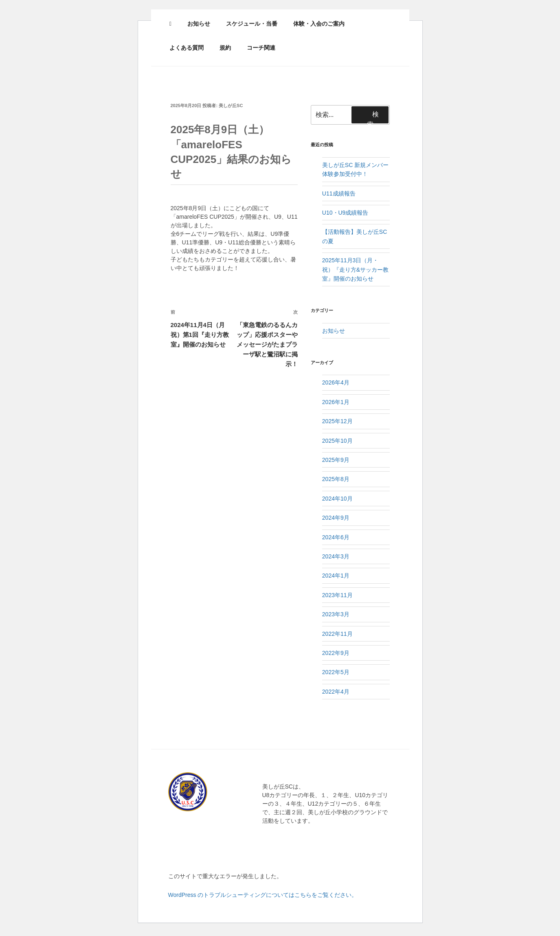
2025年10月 (337, 441)
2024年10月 (337, 499)
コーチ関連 (261, 48)
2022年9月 (336, 653)
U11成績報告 (339, 193)
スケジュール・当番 (252, 24)
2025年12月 (337, 421)
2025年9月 (336, 460)
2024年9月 (336, 518)
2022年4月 (336, 692)
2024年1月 (336, 576)
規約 (225, 48)
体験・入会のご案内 (319, 24)
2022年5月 (336, 672)
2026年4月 (336, 382)
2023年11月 (337, 595)
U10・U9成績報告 (345, 213)
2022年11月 (337, 634)
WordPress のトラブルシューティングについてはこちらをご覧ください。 (263, 895)
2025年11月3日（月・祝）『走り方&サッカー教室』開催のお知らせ (355, 269)
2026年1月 (336, 402)
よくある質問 (187, 48)
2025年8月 (336, 479)
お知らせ (199, 24)
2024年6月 (336, 537)
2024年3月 (336, 556)
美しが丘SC (231, 105)
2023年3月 (336, 614)
